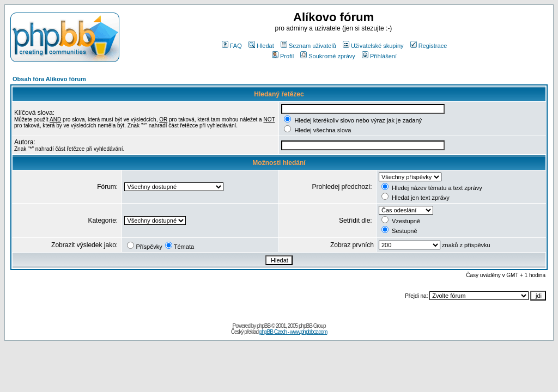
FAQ (232, 46)
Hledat (261, 46)
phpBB (263, 326)
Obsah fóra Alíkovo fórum (49, 79)
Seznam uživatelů (308, 46)
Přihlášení (379, 56)
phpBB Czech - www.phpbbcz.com (293, 332)
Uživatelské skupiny (373, 46)
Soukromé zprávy (328, 56)
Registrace (429, 46)
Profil (283, 56)
